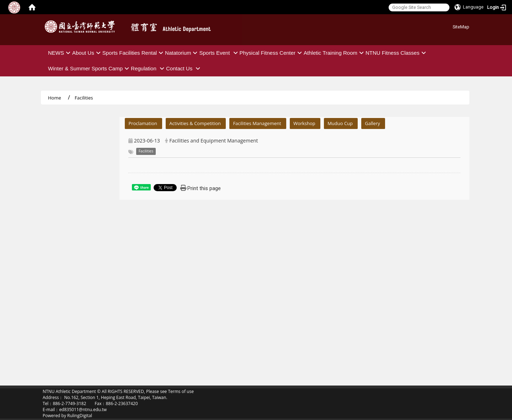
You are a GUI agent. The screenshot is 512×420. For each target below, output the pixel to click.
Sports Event (219, 53)
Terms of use (181, 391)
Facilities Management (257, 123)
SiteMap (461, 27)
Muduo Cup (340, 123)
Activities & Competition (195, 123)
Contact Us (184, 68)
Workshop (304, 123)
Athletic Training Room (335, 53)
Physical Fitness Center (272, 53)
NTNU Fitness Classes (397, 53)
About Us (87, 53)
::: (450, 26)
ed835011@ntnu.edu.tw (83, 410)
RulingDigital (80, 416)
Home (55, 98)
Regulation (148, 68)
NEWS (60, 53)
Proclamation (143, 123)
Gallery (372, 123)
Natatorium (182, 53)
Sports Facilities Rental (134, 53)
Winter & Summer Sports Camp (89, 68)
